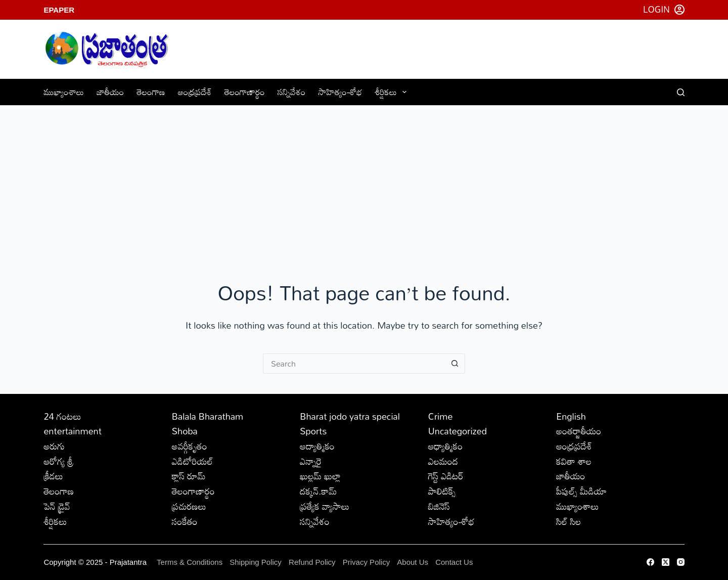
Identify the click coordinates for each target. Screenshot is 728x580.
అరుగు (54, 446)
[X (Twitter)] (666, 562)
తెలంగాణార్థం (245, 92)
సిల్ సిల (568, 521)
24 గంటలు (62, 416)
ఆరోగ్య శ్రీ (58, 461)
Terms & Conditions (190, 562)
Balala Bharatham (208, 416)
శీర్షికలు (393, 92)
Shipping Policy (256, 562)
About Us (413, 562)
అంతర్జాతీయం (579, 431)
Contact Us (454, 562)
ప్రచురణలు (189, 506)
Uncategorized (458, 431)
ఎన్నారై (311, 461)
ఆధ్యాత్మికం (446, 446)
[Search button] (455, 364)
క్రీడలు (53, 476)
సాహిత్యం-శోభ (340, 92)
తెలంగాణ (151, 92)
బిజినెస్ (439, 506)
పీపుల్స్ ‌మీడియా (581, 491)
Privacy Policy (368, 562)
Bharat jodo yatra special (350, 416)
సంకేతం (185, 521)
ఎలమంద (443, 461)
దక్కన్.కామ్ (318, 491)
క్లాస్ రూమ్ (189, 476)
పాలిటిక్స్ (442, 491)
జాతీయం (110, 92)
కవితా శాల (574, 461)
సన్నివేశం (292, 92)
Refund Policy (312, 562)
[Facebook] (650, 562)
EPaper (59, 10)
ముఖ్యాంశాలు (64, 92)
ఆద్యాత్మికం (317, 446)
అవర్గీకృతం (190, 446)
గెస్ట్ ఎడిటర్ (446, 476)
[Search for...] (354, 364)
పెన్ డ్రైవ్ (57, 506)
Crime (441, 416)
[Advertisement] (364, 182)
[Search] (681, 92)
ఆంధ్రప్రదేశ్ (195, 92)
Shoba (185, 431)
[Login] (664, 10)
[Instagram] (681, 562)
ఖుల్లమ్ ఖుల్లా (320, 476)
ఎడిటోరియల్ (193, 461)
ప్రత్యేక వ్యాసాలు (325, 506)
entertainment (73, 431)
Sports (313, 431)
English (571, 416)
